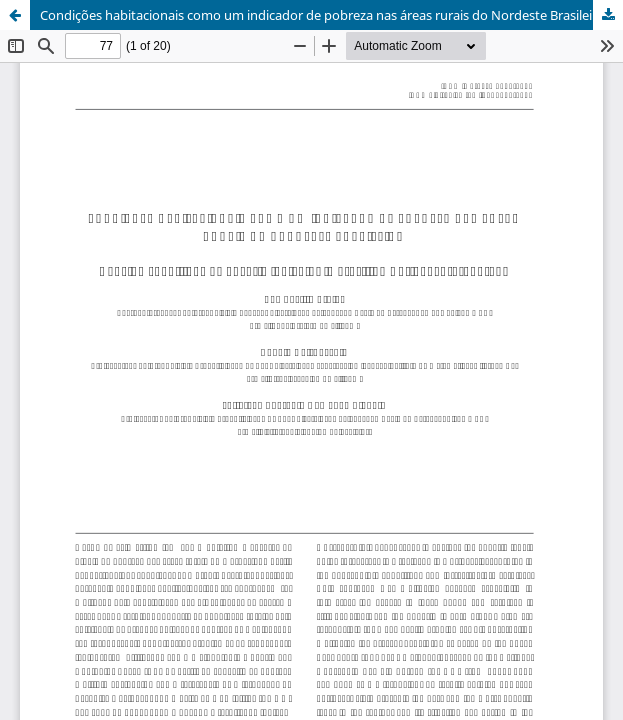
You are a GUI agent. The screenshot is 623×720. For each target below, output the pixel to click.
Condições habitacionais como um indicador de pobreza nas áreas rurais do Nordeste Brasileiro (322, 15)
